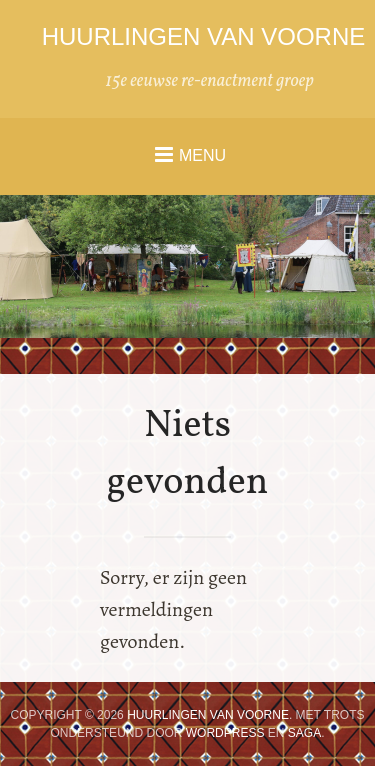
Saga (304, 733)
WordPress (225, 733)
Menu (202, 155)
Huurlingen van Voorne (204, 36)
